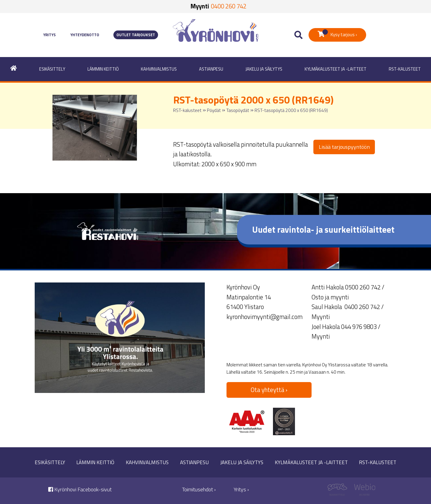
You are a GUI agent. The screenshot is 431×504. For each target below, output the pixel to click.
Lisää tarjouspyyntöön (344, 147)
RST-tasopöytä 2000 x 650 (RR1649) (291, 110)
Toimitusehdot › (199, 489)
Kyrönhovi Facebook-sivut (80, 489)
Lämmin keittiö (103, 69)
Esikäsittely (52, 69)
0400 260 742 (229, 6)
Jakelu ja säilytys (264, 69)
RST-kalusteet (405, 69)
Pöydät (214, 110)
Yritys (49, 35)
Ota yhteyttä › (269, 390)
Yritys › (241, 489)
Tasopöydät (238, 110)
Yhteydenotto (85, 35)
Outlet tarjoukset (136, 35)
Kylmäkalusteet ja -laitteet (336, 69)
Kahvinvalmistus (159, 69)
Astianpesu (211, 69)
